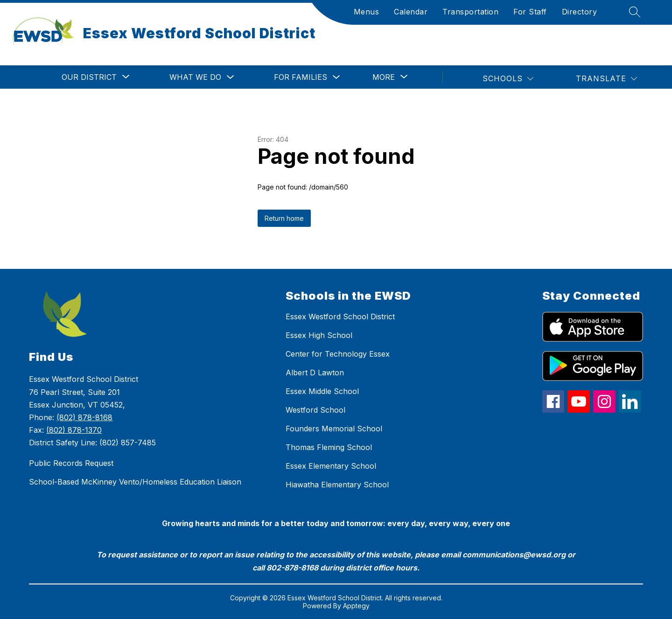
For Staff (530, 12)
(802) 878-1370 (74, 430)
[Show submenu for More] (384, 77)
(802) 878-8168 (84, 417)
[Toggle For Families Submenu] (336, 77)
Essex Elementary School (331, 466)
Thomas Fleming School (329, 447)
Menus (367, 12)
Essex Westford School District (340, 317)
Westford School (315, 410)
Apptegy (356, 606)
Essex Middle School (322, 391)
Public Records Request (71, 463)
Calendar (411, 12)
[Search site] (634, 12)
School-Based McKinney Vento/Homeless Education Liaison (135, 482)
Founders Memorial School (334, 429)
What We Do (195, 77)
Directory (580, 12)
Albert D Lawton (315, 373)
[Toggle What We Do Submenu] (231, 77)
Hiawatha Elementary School (337, 485)
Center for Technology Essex (338, 354)
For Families (301, 77)
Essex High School (319, 335)
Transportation (470, 12)
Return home (284, 218)
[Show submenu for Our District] (89, 77)
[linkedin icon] (630, 410)
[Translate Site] (606, 79)
